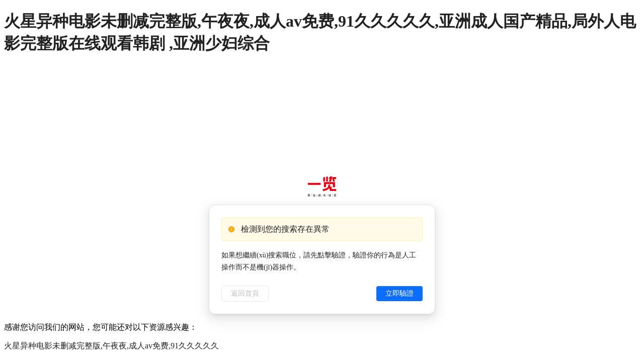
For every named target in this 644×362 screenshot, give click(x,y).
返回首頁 (245, 293)
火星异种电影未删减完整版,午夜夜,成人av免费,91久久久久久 (111, 346)
